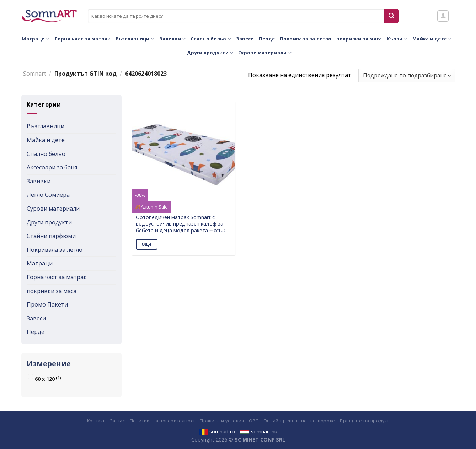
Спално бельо (211, 39)
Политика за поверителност (162, 421)
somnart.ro (217, 431)
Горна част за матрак (83, 39)
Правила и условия (222, 421)
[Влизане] (443, 16)
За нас (117, 421)
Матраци (36, 39)
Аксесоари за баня (52, 167)
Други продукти (210, 53)
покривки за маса (359, 39)
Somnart (35, 74)
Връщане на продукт (364, 421)
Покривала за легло (306, 39)
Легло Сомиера (48, 195)
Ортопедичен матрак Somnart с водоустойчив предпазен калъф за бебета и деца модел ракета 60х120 (181, 224)
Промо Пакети (47, 304)
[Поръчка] (407, 75)
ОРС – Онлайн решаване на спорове (292, 421)
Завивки (172, 39)
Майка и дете (432, 39)
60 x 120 (45, 379)
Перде (267, 39)
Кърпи (397, 39)
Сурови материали (265, 53)
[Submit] (391, 16)
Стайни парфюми (51, 236)
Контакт (96, 421)
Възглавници (135, 39)
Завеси (245, 39)
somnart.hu (259, 431)
